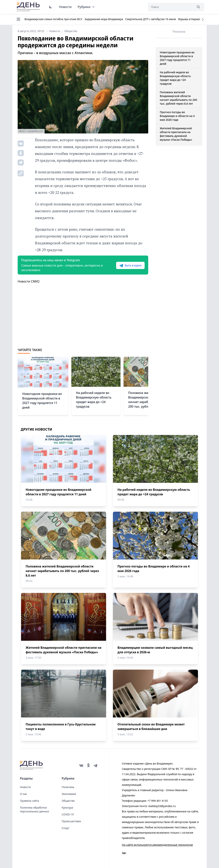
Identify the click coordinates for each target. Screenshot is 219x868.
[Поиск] (171, 7)
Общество (68, 801)
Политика (68, 787)
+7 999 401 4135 (158, 801)
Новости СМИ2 (29, 281)
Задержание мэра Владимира (104, 19)
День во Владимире (29, 7)
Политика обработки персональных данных (34, 809)
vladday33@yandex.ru (162, 806)
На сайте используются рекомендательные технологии (157, 845)
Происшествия (71, 821)
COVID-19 (68, 814)
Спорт (66, 828)
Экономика (69, 794)
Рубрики (86, 7)
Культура (67, 808)
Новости (65, 7)
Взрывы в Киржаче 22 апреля (197, 19)
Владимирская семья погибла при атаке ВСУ (53, 19)
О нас (24, 794)
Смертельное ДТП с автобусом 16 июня (151, 19)
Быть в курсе (130, 265)
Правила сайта (29, 801)
